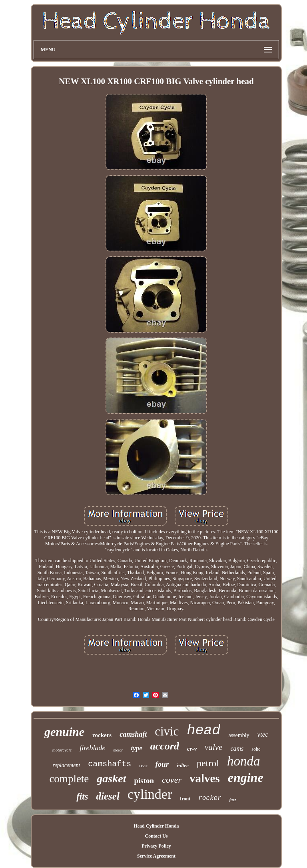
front (185, 799)
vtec (263, 734)
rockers (102, 735)
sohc (256, 749)
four (162, 764)
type (136, 748)
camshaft (133, 734)
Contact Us (156, 836)
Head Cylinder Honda (156, 826)
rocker (210, 798)
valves (205, 778)
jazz (233, 800)
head (203, 731)
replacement (67, 765)
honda (244, 761)
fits (82, 797)
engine (246, 778)
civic (167, 731)
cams (237, 748)
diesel (108, 796)
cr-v (192, 749)
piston (144, 781)
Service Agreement (156, 856)
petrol (208, 763)
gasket (111, 779)
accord (165, 746)
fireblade (92, 748)
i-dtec (183, 765)
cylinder (150, 794)
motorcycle (62, 750)
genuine (64, 732)
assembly (239, 735)
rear (143, 765)
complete (69, 779)
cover (172, 780)
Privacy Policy (156, 846)
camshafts (110, 764)
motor (118, 750)
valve (213, 747)
